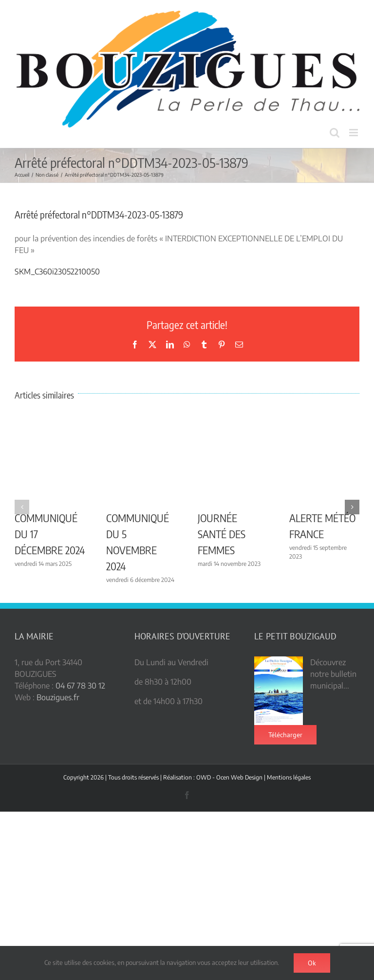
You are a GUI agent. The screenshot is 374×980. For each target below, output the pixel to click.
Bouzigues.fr (58, 697)
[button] (22, 507)
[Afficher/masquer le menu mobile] (354, 133)
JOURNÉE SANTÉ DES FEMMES (222, 534)
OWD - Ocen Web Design (229, 777)
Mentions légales (289, 777)
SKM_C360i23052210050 (57, 272)
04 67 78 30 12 (80, 686)
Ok (312, 963)
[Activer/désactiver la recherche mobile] (335, 133)
